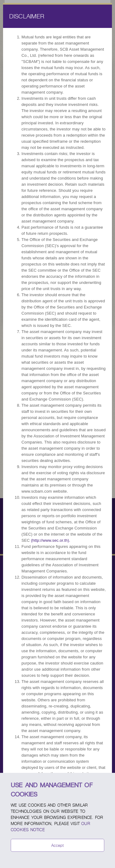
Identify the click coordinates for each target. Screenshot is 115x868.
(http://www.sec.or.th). (51, 540)
